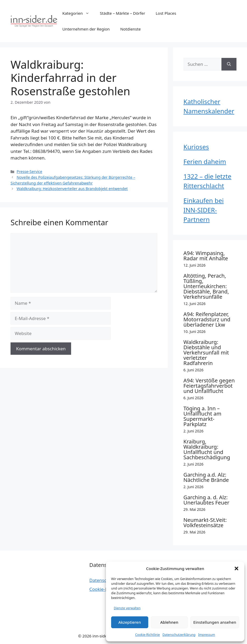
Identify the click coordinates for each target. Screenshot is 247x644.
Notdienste (131, 29)
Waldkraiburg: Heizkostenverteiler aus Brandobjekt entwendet (72, 189)
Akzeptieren (130, 622)
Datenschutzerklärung (179, 635)
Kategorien (79, 13)
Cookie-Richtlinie (147, 635)
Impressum (206, 635)
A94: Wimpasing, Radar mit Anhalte (206, 256)
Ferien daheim (205, 161)
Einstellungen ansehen (215, 622)
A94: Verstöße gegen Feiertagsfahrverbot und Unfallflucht (209, 386)
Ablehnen (169, 622)
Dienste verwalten (127, 608)
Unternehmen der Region (86, 29)
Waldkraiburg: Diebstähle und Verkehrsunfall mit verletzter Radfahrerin (206, 353)
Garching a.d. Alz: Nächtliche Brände (206, 477)
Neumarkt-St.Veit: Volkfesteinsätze (205, 523)
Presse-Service (29, 171)
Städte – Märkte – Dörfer (122, 13)
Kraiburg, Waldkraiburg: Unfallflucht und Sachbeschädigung (207, 449)
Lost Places (166, 13)
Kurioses (196, 147)
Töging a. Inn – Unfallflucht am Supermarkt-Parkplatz (202, 416)
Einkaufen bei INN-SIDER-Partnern (204, 210)
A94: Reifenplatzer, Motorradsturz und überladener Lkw (207, 319)
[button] (236, 568)
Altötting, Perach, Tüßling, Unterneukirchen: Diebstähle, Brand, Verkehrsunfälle (206, 286)
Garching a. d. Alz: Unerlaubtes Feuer (206, 500)
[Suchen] (229, 64)
